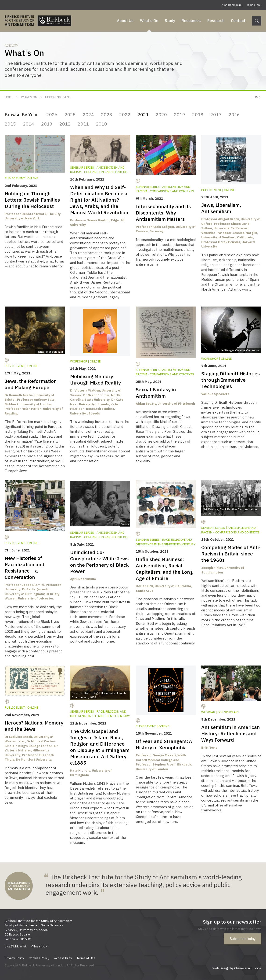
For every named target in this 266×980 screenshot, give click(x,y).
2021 (143, 114)
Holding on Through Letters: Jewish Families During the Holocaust (32, 200)
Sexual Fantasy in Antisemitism (156, 393)
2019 (180, 114)
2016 (234, 114)
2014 (29, 124)
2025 (70, 114)
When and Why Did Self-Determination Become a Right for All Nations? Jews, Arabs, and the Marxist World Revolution (99, 200)
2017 (216, 114)
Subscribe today (243, 939)
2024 (88, 114)
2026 (52, 114)
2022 (125, 114)
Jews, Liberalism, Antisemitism (221, 208)
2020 (161, 114)
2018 (198, 114)
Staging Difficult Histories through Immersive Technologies (230, 380)
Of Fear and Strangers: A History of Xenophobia (164, 744)
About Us (125, 21)
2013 (47, 124)
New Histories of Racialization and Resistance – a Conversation (25, 568)
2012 (65, 124)
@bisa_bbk (254, 5)
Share (257, 97)
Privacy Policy (14, 958)
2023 (107, 114)
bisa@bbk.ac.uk (232, 5)
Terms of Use (86, 958)
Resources (191, 21)
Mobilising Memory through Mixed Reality (95, 379)
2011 (83, 124)
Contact (238, 21)
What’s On (149, 21)
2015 (10, 124)
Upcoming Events (59, 97)
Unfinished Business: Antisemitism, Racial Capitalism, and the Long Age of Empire (164, 569)
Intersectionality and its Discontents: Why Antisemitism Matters (163, 213)
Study (170, 21)
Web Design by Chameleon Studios (237, 968)
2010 (101, 124)
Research (216, 21)
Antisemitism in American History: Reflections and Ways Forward (231, 733)
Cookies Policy (39, 958)
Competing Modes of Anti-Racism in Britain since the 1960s (231, 554)
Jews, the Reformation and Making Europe (31, 384)
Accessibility (63, 958)
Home (9, 97)
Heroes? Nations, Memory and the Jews (34, 726)
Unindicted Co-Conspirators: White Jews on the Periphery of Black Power (99, 562)
